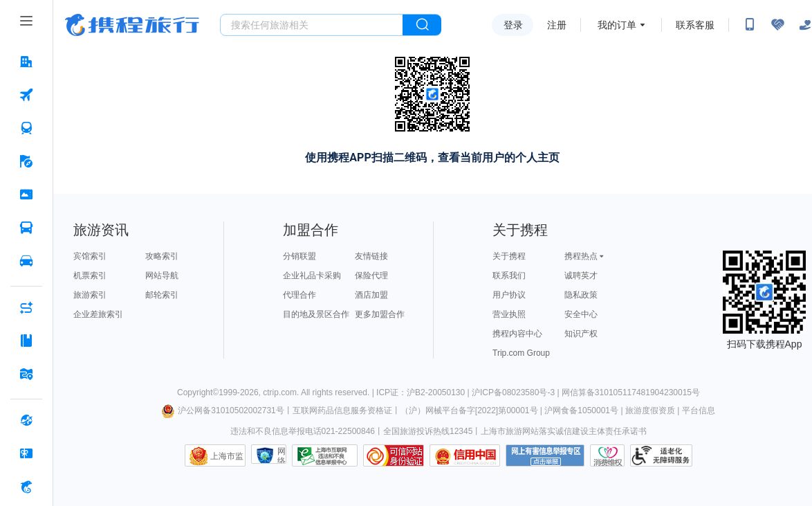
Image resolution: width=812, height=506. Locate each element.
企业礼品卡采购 (312, 275)
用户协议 (509, 295)
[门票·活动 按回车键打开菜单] (26, 195)
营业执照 (509, 314)
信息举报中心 (325, 455)
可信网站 (394, 455)
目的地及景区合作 (316, 314)
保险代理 (371, 275)
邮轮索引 (162, 295)
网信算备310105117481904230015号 (631, 392)
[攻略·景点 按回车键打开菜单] (26, 341)
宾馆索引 (90, 256)
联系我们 (509, 275)
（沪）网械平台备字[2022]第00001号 (469, 410)
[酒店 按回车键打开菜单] (26, 62)
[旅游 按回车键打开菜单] (26, 161)
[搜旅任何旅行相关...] (312, 25)
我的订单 (617, 25)
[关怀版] (805, 25)
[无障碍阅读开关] (777, 25)
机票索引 (90, 275)
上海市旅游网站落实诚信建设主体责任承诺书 (564, 431)
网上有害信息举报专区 (545, 455)
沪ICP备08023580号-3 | (517, 392)
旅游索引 (90, 295)
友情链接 (371, 256)
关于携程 (509, 256)
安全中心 (581, 314)
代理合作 (299, 295)
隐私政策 (581, 295)
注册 (557, 25)
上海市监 (227, 456)
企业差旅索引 (98, 314)
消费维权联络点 (607, 455)
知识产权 (581, 334)
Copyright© (198, 392)
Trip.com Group (521, 353)
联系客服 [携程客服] (695, 25)
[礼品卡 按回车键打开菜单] (26, 453)
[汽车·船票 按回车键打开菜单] (26, 228)
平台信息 (699, 410)
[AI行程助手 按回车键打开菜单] (26, 307)
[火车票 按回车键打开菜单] (26, 128)
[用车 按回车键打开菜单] (26, 261)
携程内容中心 (517, 334)
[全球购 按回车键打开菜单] (26, 420)
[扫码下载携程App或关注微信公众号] (750, 25)
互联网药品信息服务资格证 (342, 410)
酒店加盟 (371, 295)
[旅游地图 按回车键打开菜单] (26, 374)
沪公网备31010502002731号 (223, 410)
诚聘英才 (581, 275)
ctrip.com (280, 392)
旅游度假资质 (650, 410)
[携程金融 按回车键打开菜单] (26, 487)
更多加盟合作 (380, 314)
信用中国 (465, 455)
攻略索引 (162, 256)
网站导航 (162, 275)
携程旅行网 (132, 25)
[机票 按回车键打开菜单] (26, 95)
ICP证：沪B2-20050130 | (424, 392)
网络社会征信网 (282, 455)
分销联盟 (299, 256)
